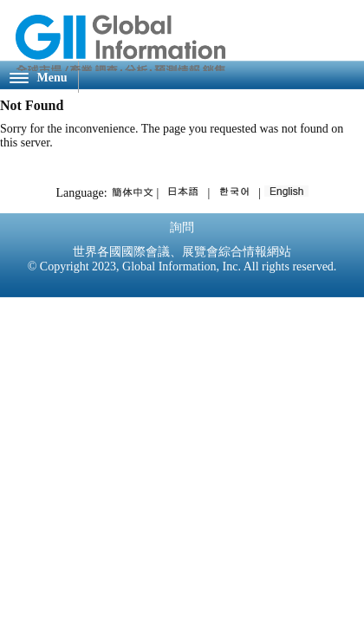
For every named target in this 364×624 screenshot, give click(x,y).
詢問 (182, 227)
